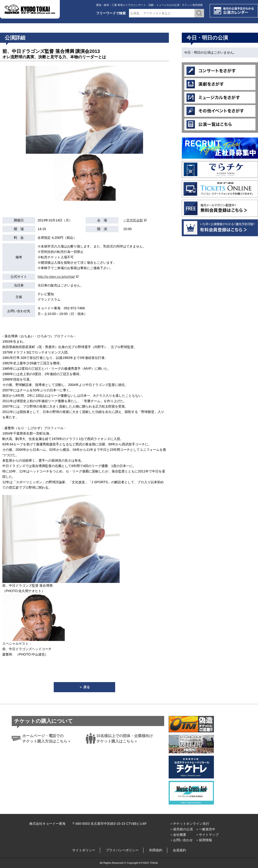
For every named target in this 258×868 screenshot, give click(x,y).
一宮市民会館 (133, 220)
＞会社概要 (178, 835)
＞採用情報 (204, 840)
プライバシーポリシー (122, 850)
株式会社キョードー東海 (47, 824)
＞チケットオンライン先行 (190, 824)
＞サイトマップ (207, 835)
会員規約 (179, 850)
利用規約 (156, 850)
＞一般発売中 (205, 829)
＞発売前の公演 (181, 829)
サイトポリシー (84, 850)
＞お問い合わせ (181, 840)
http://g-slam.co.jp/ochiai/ (56, 277)
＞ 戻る (84, 687)
